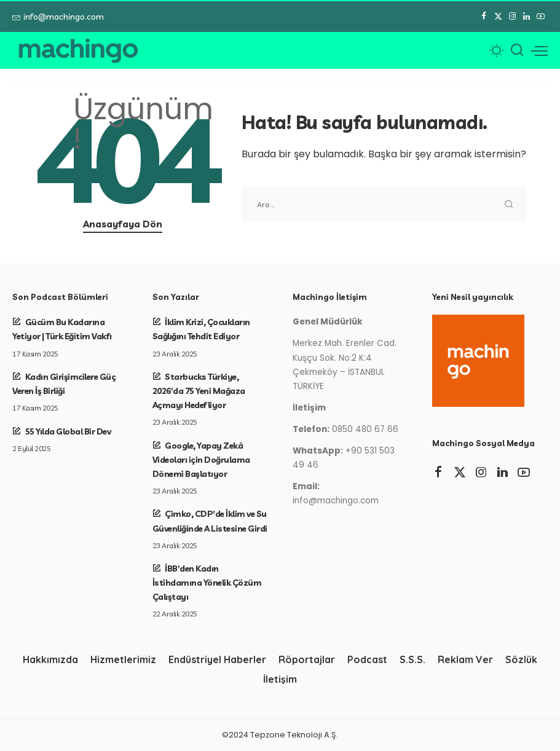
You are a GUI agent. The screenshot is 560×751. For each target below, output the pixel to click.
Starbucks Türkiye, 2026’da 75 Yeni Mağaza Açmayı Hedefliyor (199, 391)
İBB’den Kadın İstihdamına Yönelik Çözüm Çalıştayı (207, 582)
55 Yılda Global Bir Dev (68, 431)
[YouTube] (541, 17)
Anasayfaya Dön (123, 224)
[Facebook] (484, 17)
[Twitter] (498, 17)
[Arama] (517, 50)
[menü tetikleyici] (539, 50)
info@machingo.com (58, 17)
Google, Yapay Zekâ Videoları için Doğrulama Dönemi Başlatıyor (201, 459)
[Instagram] (512, 17)
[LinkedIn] (526, 17)
